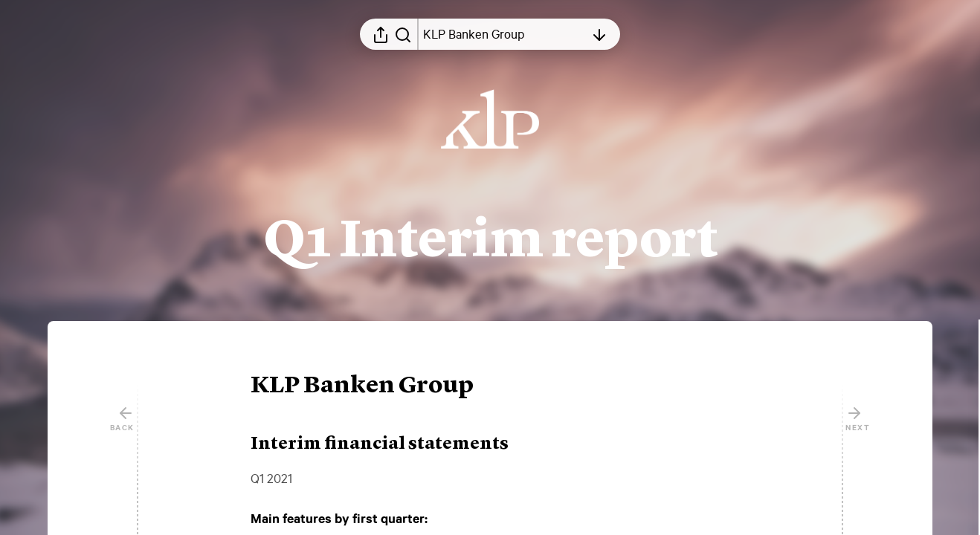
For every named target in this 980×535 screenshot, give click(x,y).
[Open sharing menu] (381, 34)
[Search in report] (403, 34)
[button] (374, 386)
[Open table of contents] (504, 34)
